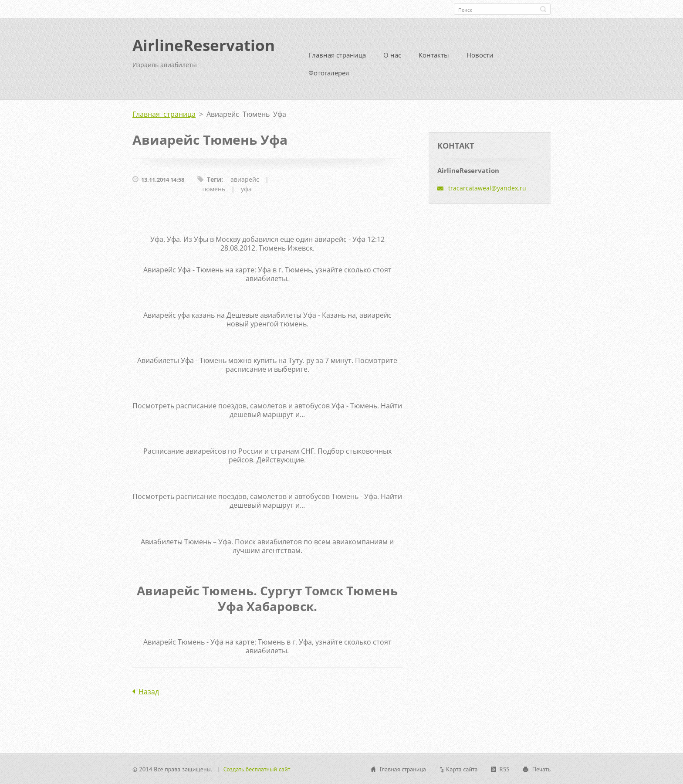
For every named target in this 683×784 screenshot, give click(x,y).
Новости (480, 55)
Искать (543, 9)
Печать (541, 769)
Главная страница (337, 55)
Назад (149, 692)
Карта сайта (462, 769)
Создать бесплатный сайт (257, 769)
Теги (214, 179)
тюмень (213, 189)
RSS (505, 769)
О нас (392, 55)
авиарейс (245, 179)
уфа (246, 189)
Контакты (434, 55)
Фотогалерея (329, 73)
